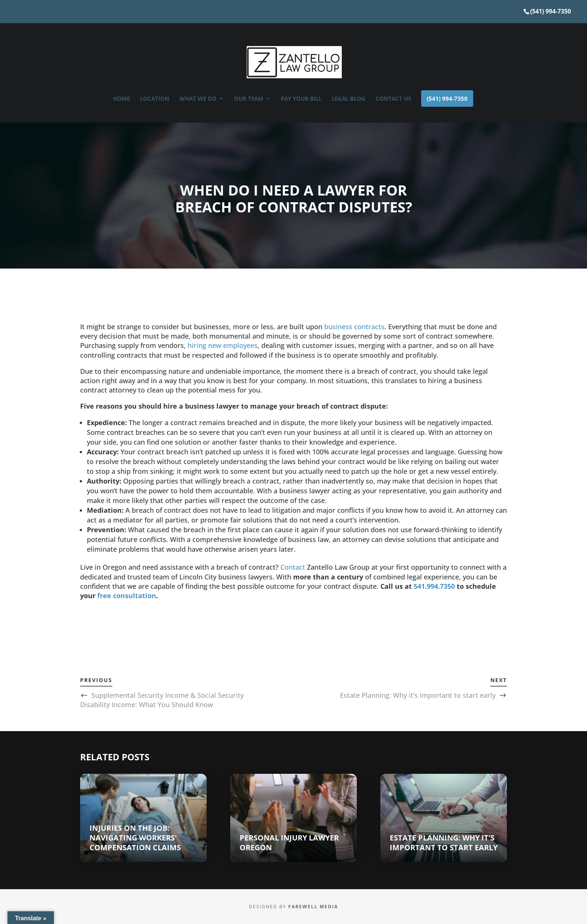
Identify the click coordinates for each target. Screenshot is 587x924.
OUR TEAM (249, 99)
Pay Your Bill (301, 99)
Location (155, 99)
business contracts (354, 327)
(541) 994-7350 (550, 11)
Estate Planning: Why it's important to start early (444, 843)
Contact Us (393, 99)
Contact (293, 567)
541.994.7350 (434, 586)
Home (121, 99)
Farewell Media (313, 907)
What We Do (198, 99)
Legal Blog (349, 99)
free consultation (127, 596)
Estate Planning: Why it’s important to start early (418, 695)
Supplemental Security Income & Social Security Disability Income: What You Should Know (162, 700)
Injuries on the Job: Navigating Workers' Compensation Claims (135, 838)
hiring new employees (223, 345)
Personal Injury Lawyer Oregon (289, 843)
